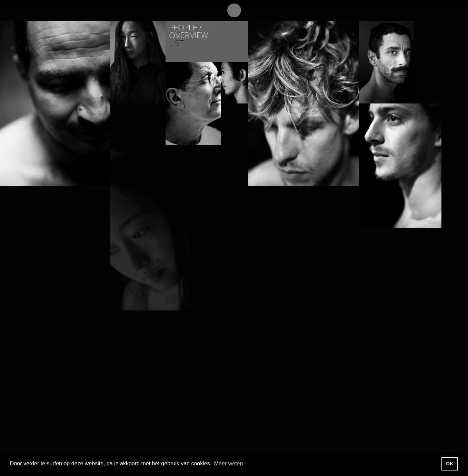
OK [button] (450, 464)
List (177, 43)
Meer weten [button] (229, 463)
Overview (188, 35)
